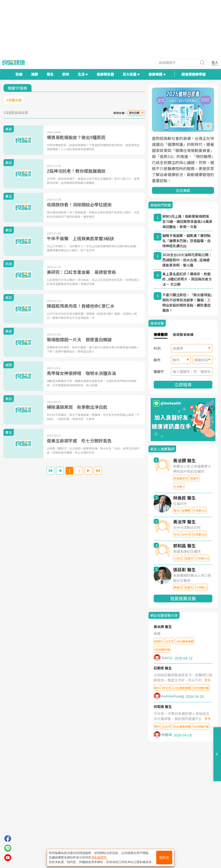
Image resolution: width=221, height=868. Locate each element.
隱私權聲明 (99, 857)
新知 (66, 74)
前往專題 (183, 190)
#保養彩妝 (14, 100)
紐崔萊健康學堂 (194, 74)
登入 (215, 63)
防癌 (19, 74)
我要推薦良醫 (183, 598)
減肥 (35, 74)
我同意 (164, 858)
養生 (50, 74)
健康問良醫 (105, 74)
